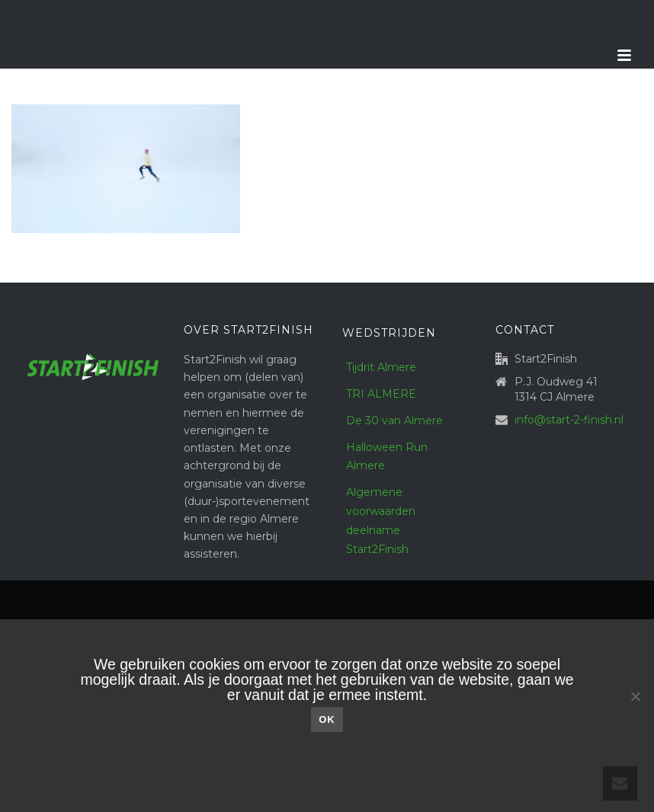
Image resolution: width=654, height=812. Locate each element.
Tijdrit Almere (381, 367)
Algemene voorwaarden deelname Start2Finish (381, 521)
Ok (327, 719)
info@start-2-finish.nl (569, 420)
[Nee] (635, 696)
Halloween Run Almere (387, 457)
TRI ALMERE (381, 394)
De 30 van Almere (394, 420)
